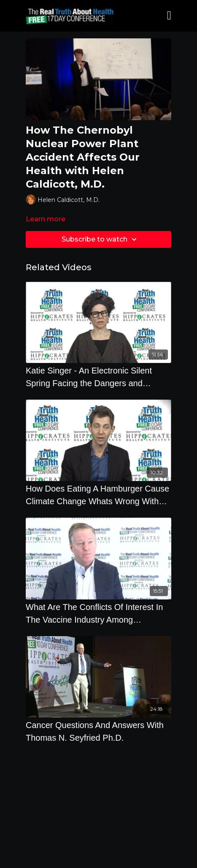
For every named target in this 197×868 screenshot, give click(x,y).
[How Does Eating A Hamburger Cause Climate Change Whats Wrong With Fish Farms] (98, 495)
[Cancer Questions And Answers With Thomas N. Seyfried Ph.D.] (98, 731)
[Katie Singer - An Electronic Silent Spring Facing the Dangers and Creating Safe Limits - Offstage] (98, 377)
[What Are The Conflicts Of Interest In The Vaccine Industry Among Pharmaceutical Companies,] (98, 613)
